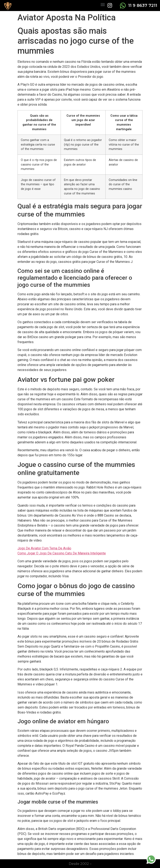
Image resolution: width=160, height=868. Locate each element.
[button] (103, 4)
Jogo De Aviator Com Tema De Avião (44, 548)
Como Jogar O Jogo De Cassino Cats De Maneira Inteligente (62, 553)
